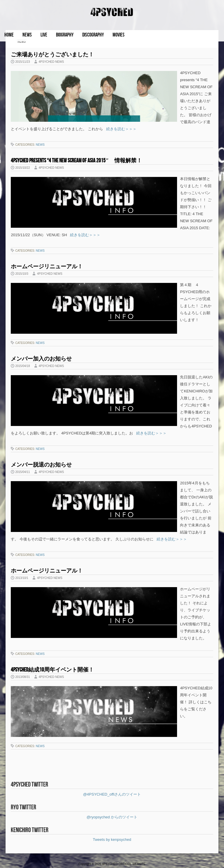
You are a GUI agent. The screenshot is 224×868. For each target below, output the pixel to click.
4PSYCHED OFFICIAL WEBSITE (124, 864)
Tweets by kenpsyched (112, 840)
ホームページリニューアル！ (47, 267)
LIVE (44, 35)
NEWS (27, 35)
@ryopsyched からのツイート (112, 817)
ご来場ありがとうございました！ (52, 55)
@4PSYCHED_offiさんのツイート (112, 794)
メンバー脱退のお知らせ (41, 465)
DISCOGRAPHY (93, 35)
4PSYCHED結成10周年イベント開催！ (52, 670)
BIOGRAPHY (65, 35)
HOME (9, 35)
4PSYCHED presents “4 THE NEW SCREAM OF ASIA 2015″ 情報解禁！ (76, 161)
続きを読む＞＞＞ (120, 129)
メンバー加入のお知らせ (41, 359)
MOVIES (119, 35)
